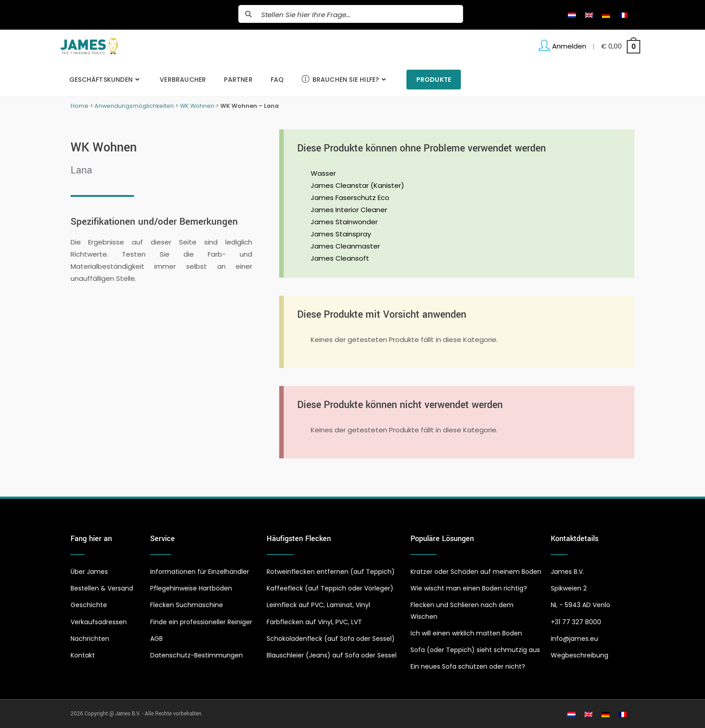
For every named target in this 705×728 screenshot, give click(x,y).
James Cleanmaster (345, 246)
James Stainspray (341, 234)
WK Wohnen (197, 106)
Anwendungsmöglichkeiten (134, 106)
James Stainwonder (344, 222)
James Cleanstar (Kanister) (357, 185)
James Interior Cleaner (349, 210)
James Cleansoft (340, 258)
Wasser (323, 173)
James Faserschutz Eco (350, 198)
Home (80, 106)
